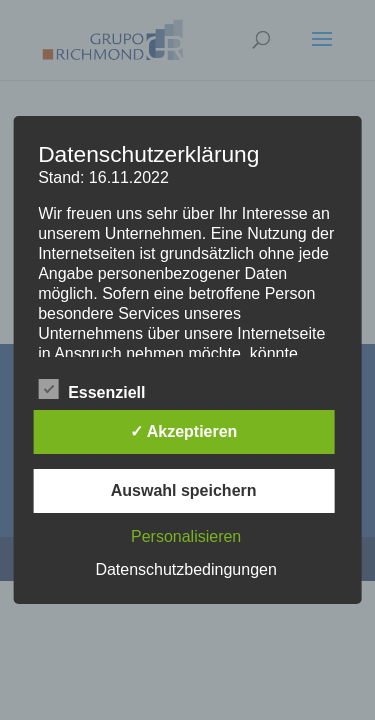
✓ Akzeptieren (184, 431)
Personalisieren (186, 536)
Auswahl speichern (184, 490)
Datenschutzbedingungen (185, 569)
